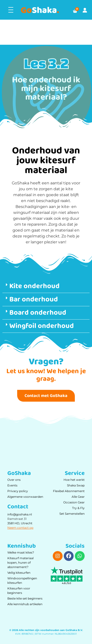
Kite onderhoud (34, 286)
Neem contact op (20, 528)
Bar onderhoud (34, 299)
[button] (46, 286)
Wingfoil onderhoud (42, 326)
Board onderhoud (38, 313)
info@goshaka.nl (20, 514)
